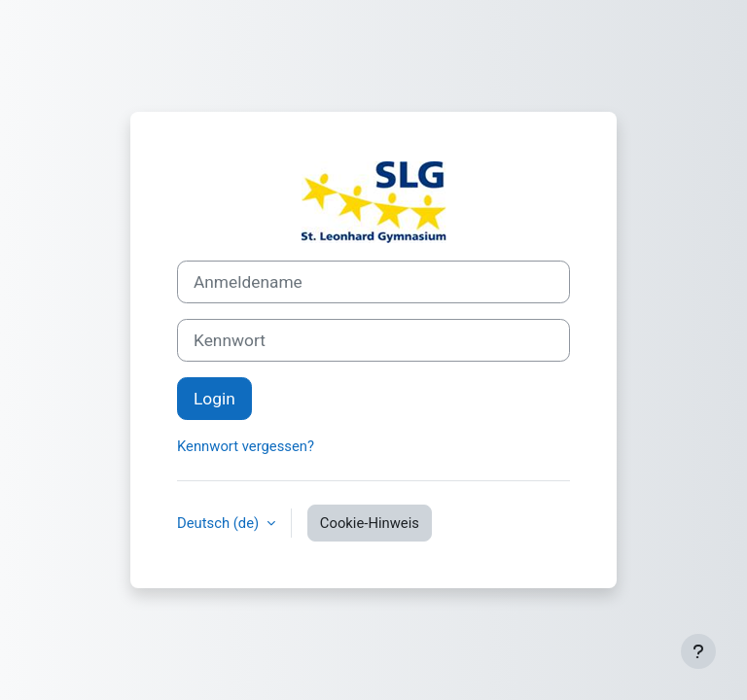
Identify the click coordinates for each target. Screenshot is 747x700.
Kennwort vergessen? (246, 446)
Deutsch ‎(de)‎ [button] (220, 523)
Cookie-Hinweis (370, 523)
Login (214, 399)
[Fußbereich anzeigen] (698, 651)
